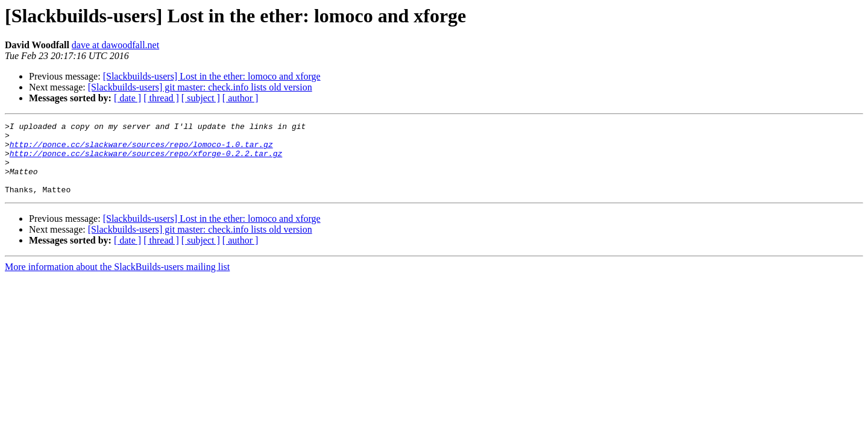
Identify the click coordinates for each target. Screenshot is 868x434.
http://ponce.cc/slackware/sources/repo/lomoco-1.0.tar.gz (141, 149)
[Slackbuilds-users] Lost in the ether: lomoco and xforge (212, 76)
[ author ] (241, 98)
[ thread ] (161, 98)
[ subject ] (201, 98)
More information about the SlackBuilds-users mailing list (117, 281)
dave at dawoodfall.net (115, 45)
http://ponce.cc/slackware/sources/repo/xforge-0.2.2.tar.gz (146, 160)
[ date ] (127, 98)
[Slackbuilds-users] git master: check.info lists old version (200, 87)
